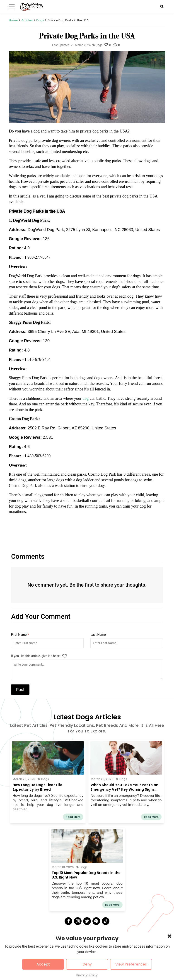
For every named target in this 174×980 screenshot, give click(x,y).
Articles (27, 20)
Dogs (40, 20)
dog (86, 398)
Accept (43, 964)
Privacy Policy (87, 975)
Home (13, 20)
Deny (87, 964)
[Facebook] (68, 921)
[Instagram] (78, 921)
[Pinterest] (96, 921)
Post (20, 690)
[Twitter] (87, 921)
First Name (20, 635)
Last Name (98, 635)
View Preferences (131, 964)
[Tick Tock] (106, 921)
